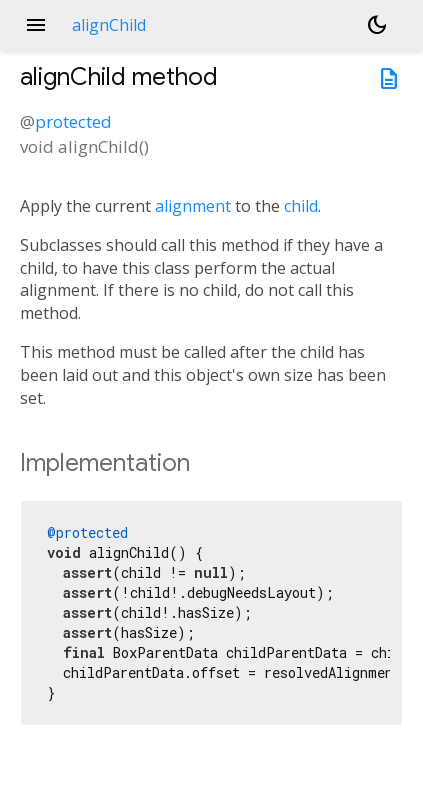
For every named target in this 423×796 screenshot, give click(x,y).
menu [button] (36, 25)
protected (73, 121)
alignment (193, 206)
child (301, 206)
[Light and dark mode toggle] (377, 25)
